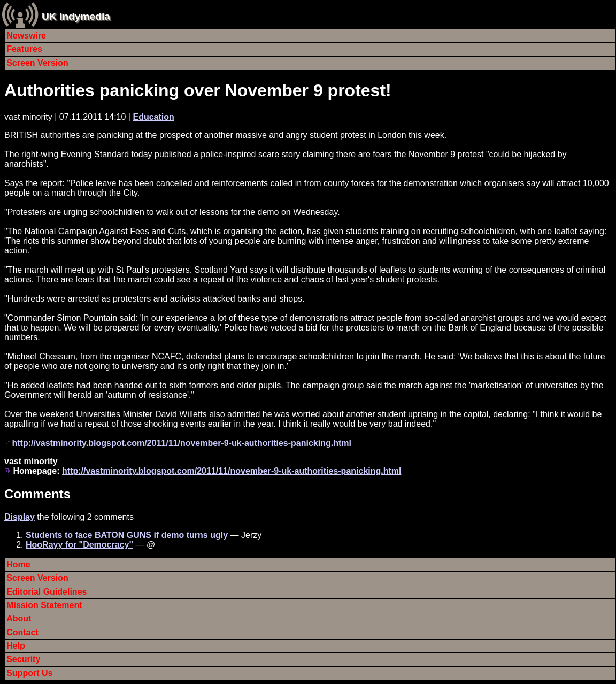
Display (20, 517)
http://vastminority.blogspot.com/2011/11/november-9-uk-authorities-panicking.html (181, 443)
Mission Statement (44, 605)
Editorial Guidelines (47, 592)
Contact (22, 632)
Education (153, 117)
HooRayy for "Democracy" (79, 545)
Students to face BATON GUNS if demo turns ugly (127, 535)
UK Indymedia (76, 16)
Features (24, 49)
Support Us (29, 673)
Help (16, 646)
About (19, 618)
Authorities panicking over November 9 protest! (198, 90)
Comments (37, 494)
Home (18, 564)
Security (23, 659)
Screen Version (37, 63)
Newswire (26, 36)
